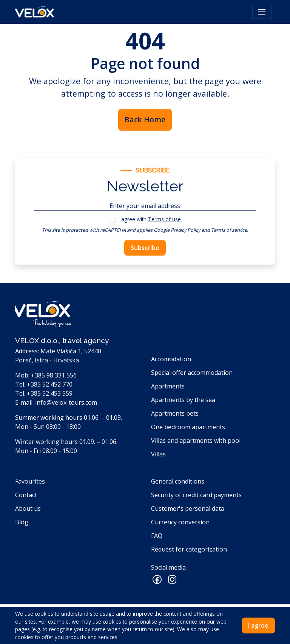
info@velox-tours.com (66, 402)
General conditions (178, 481)
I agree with (150, 219)
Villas (158, 454)
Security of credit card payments (196, 495)
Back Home (145, 119)
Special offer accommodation (192, 373)
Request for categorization (189, 549)
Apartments (168, 386)
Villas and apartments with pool (196, 441)
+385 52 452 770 (50, 384)
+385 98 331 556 (54, 375)
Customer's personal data (188, 508)
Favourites (30, 481)
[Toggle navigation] (262, 12)
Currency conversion (180, 522)
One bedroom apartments (188, 427)
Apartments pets (175, 413)
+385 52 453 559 (50, 393)
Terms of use (164, 219)
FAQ (157, 536)
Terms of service (229, 230)
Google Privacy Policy (177, 230)
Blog (22, 522)
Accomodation (171, 359)
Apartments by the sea (183, 400)
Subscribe (145, 248)
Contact (26, 495)
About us (28, 508)
